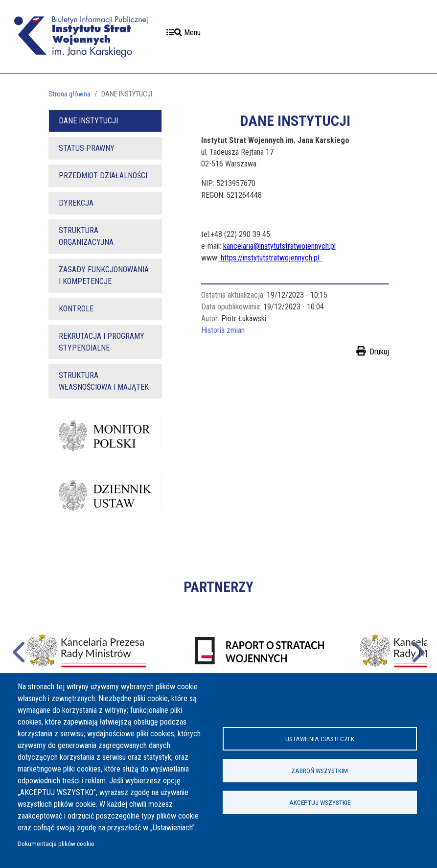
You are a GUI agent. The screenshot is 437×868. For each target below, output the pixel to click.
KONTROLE (76, 309)
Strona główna (69, 94)
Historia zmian (223, 330)
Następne (417, 651)
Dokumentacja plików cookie (56, 844)
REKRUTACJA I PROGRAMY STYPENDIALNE (102, 342)
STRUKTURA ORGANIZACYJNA (86, 236)
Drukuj (379, 352)
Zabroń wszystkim (320, 771)
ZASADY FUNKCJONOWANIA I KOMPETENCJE (104, 275)
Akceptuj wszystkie (320, 802)
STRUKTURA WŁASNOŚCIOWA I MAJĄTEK (104, 381)
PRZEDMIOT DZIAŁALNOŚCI (103, 176)
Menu (184, 33)
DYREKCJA (76, 203)
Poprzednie (20, 651)
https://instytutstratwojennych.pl (270, 258)
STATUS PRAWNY (87, 148)
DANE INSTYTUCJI (88, 121)
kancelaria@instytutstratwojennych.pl (279, 246)
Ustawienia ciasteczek (320, 739)
